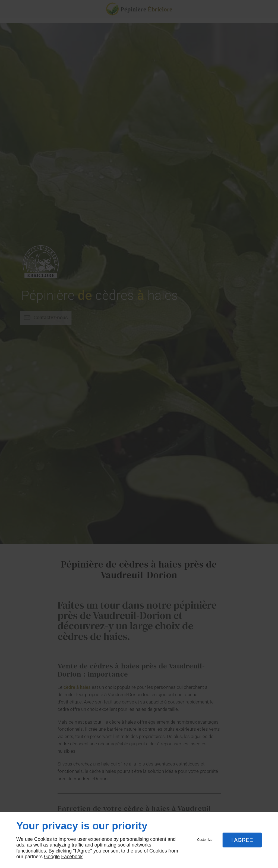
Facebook (72, 857)
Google (52, 857)
